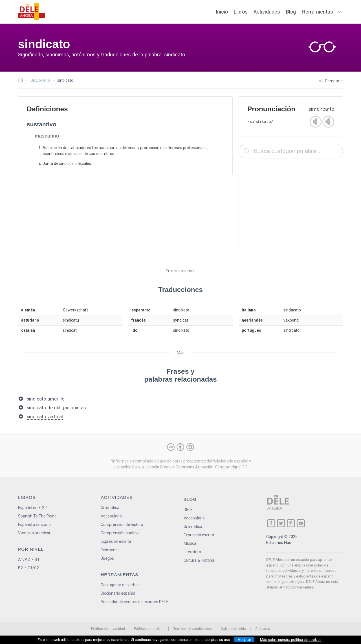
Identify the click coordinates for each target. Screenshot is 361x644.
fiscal (82, 163)
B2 (20, 568)
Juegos (107, 558)
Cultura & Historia (199, 560)
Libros (241, 12)
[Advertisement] (291, 208)
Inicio (222, 12)
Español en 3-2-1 (33, 508)
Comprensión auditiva (120, 533)
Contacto (263, 629)
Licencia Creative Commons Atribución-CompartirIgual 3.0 (196, 467)
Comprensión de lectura (122, 525)
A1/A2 (24, 559)
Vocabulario (111, 516)
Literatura (192, 552)
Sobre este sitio (234, 629)
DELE (188, 510)
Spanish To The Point (37, 516)
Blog (291, 12)
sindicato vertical (45, 417)
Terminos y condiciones (193, 629)
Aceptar (244, 640)
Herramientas (317, 12)
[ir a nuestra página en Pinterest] (291, 523)
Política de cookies (149, 629)
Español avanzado (34, 525)
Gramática (110, 508)
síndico (65, 163)
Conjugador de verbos (120, 585)
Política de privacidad (108, 629)
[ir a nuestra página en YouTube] (301, 523)
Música (190, 543)
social (73, 154)
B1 (37, 559)
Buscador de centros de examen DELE (134, 602)
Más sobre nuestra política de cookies (291, 640)
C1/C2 (33, 568)
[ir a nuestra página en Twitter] (281, 523)
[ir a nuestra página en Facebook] (271, 523)
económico (52, 154)
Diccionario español (118, 593)
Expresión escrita (116, 541)
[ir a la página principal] (32, 12)
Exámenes (110, 550)
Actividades (267, 12)
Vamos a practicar (34, 533)
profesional (193, 148)
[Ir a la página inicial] (22, 81)
